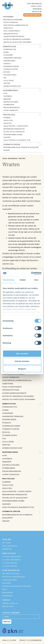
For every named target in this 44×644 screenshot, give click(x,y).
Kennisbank (37, 9)
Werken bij (7, 549)
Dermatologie (10, 46)
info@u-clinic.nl (10, 603)
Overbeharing (9, 105)
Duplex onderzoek (11, 22)
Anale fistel (8, 120)
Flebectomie (8, 28)
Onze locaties (9, 553)
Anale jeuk (8, 123)
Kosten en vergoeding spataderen (17, 39)
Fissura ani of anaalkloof (14, 132)
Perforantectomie (11, 34)
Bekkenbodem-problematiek (14, 129)
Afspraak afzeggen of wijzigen (17, 586)
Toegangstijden (10, 580)
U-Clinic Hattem (10, 566)
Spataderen (8, 17)
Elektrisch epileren (11, 102)
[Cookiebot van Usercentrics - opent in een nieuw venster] (31, 273)
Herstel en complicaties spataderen (17, 42)
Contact (7, 600)
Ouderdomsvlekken (11, 66)
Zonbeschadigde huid (12, 86)
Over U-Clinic (36, 6)
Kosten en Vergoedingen (14, 577)
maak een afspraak (32, 15)
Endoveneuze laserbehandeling (16, 25)
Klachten (7, 583)
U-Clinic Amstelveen (12, 556)
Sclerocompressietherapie (14, 36)
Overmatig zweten (11, 69)
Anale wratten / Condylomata (16, 126)
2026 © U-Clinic (9, 640)
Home (5, 158)
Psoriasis (7, 64)
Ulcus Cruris (9, 81)
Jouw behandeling (34, 4)
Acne (5, 93)
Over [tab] (36, 280)
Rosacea (7, 72)
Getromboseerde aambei (13, 135)
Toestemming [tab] (8, 280)
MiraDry (7, 150)
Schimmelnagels (10, 75)
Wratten (7, 83)
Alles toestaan (22, 354)
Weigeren (22, 369)
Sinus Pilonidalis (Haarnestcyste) (17, 140)
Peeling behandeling (12, 107)
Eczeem (6, 52)
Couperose (8, 96)
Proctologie (9, 115)
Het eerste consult (11, 573)
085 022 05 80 (37, 11)
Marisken (7, 137)
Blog (5, 589)
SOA (5, 78)
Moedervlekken (9, 61)
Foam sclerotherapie (12, 31)
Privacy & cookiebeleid (31, 640)
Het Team (6, 543)
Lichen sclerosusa (11, 110)
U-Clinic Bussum (10, 563)
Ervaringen (8, 596)
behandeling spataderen (13, 20)
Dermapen (7, 99)
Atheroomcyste (10, 49)
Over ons (7, 539)
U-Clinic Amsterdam (11, 560)
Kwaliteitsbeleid (10, 546)
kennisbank (13, 158)
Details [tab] (23, 280)
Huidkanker (8, 55)
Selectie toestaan (22, 361)
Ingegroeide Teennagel (12, 58)
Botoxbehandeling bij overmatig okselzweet (21, 147)
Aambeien (7, 118)
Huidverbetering (11, 90)
